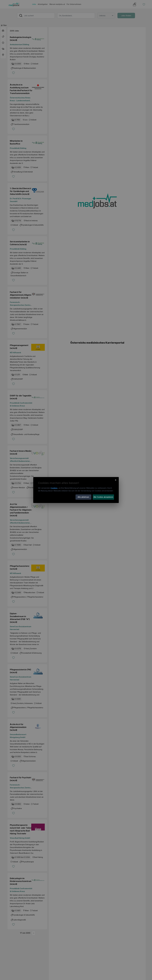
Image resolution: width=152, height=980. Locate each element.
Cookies (54, 488)
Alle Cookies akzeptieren (103, 497)
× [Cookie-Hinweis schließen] (116, 480)
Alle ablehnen (83, 497)
